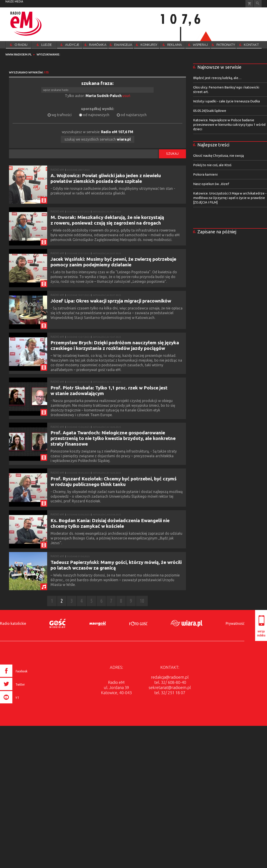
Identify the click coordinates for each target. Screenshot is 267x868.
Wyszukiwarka (258, 4)
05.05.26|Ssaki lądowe (210, 111)
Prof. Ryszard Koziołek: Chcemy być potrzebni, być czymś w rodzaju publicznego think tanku (114, 481)
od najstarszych (134, 115)
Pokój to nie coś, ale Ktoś (212, 165)
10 (142, 601)
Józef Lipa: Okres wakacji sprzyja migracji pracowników (111, 301)
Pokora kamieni (205, 174)
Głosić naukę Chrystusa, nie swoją (218, 156)
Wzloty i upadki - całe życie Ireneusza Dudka (226, 101)
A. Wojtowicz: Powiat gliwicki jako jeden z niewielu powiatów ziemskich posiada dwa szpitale (106, 178)
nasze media (14, 1)
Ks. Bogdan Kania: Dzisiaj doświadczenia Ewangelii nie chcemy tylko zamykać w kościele (110, 523)
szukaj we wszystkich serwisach (98, 139)
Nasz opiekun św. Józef (211, 184)
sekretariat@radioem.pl (170, 687)
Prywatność (235, 623)
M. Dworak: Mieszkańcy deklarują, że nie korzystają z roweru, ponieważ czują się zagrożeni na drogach (107, 220)
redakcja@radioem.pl (170, 677)
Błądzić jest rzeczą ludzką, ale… (217, 78)
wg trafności (62, 115)
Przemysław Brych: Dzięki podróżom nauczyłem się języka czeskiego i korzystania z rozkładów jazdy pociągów (115, 345)
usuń (126, 96)
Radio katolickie (13, 623)
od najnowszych (96, 115)
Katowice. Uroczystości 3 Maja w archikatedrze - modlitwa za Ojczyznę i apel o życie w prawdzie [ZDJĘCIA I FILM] (230, 198)
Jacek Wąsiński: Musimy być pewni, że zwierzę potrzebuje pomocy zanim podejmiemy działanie (113, 262)
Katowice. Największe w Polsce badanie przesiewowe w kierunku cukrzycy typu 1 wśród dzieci (229, 125)
